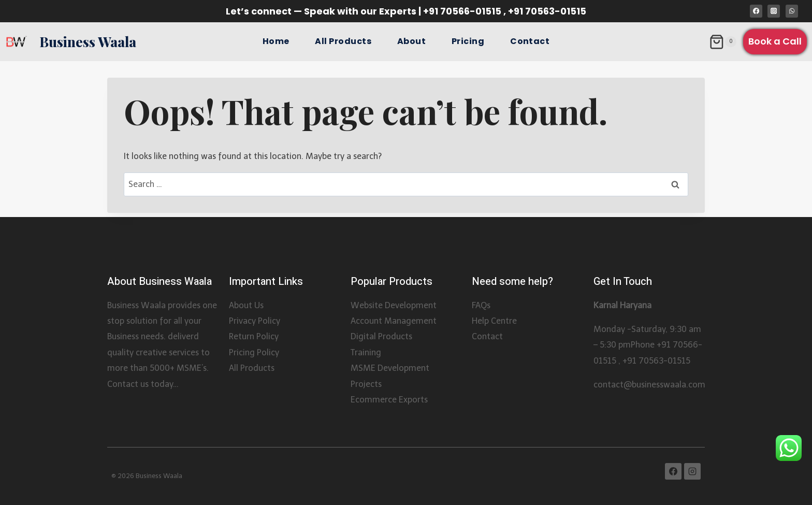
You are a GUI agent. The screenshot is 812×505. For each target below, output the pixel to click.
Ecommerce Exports (389, 400)
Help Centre (494, 321)
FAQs (481, 305)
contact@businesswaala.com (649, 385)
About (411, 41)
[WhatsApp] (792, 11)
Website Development (394, 305)
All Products (343, 41)
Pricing (468, 41)
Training (366, 352)
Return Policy (254, 336)
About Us (246, 305)
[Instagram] (774, 11)
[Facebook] (756, 11)
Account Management (394, 321)
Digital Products (381, 336)
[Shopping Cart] (723, 42)
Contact (530, 41)
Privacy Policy (255, 321)
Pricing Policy (254, 352)
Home (276, 41)
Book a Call (775, 41)
